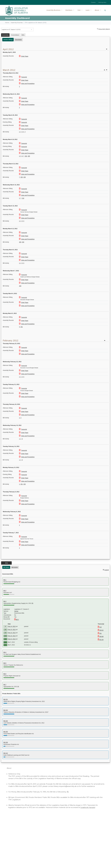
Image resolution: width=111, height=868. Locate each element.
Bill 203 (6, 710)
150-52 (101, 630)
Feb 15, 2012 (12, 630)
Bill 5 (5, 663)
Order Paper (24, 56)
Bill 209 (6, 742)
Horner (16, 611)
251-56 (101, 640)
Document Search (104, 29)
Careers (93, 2)
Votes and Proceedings (27, 84)
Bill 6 (5, 674)
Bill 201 (6, 699)
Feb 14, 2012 (12, 626)
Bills (23, 35)
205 (29, 156)
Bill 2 (5, 591)
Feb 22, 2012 (12, 639)
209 (24, 177)
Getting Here (102, 2)
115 (100, 627)
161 (100, 633)
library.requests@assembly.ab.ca (66, 786)
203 (26, 156)
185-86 (101, 637)
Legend (107, 570)
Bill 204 (6, 721)
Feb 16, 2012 (12, 636)
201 (22, 327)
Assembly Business (17, 23)
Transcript (23, 77)
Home (7, 23)
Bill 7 (5, 685)
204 (23, 242)
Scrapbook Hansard (88, 807)
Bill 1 (5, 580)
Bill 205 (6, 732)
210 (23, 198)
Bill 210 (6, 753)
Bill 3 (5, 601)
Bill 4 (5, 652)
